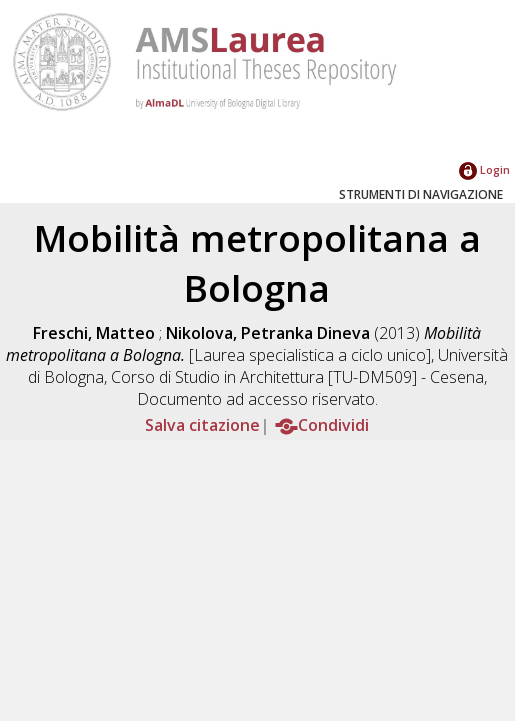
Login (484, 169)
